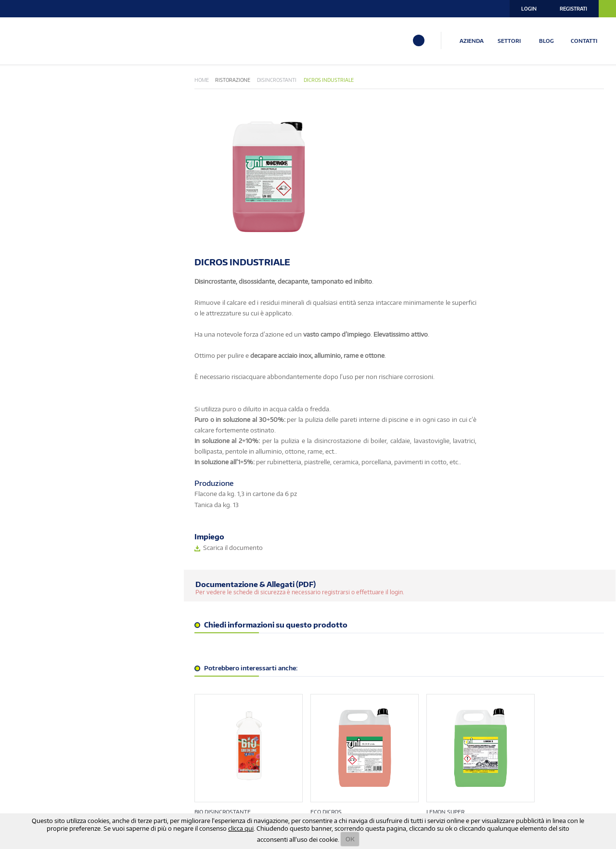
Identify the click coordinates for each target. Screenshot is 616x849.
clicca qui (241, 828)
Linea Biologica (35, 210)
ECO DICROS (331, 656)
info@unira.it (32, 813)
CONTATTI (586, 40)
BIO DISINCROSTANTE (245, 656)
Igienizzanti (31, 172)
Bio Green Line (34, 110)
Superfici (26, 260)
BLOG (548, 40)
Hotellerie (29, 147)
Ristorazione (32, 247)
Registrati (573, 9)
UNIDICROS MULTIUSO (542, 656)
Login (529, 9)
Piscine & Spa (32, 235)
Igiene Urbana (34, 160)
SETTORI (511, 40)
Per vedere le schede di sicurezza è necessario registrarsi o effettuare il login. (322, 453)
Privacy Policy (457, 784)
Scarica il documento (391, 409)
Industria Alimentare (45, 185)
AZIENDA (473, 40)
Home (224, 80)
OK (350, 839)
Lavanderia (30, 197)
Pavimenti (28, 222)
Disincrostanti (300, 80)
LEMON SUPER (433, 656)
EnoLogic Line (33, 135)
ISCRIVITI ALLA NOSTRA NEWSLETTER (130, 759)
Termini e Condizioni (516, 784)
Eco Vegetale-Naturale (48, 122)
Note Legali (571, 784)
